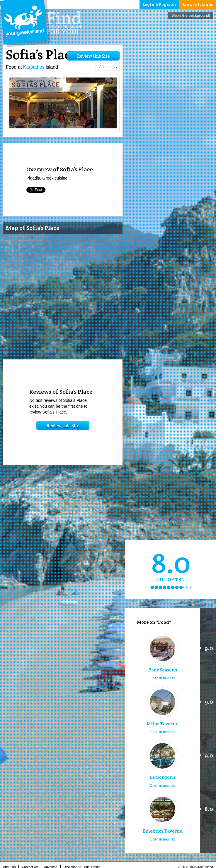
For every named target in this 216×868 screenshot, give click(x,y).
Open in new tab (163, 678)
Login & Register (159, 4)
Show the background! (191, 15)
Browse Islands (198, 4)
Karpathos (34, 67)
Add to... (109, 67)
